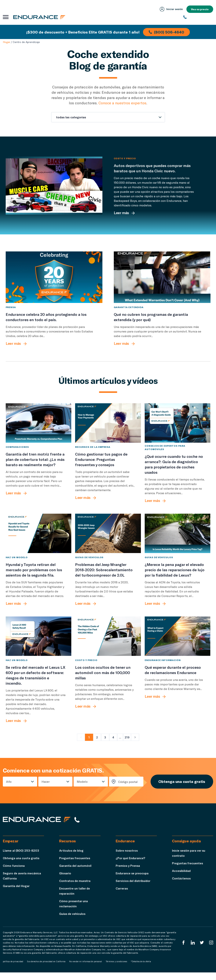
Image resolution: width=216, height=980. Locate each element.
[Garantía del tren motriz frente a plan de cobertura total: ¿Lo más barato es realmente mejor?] (39, 430)
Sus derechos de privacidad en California (46, 969)
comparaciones (17, 453)
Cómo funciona (14, 873)
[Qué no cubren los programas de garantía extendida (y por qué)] (162, 280)
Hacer (45, 788)
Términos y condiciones (116, 969)
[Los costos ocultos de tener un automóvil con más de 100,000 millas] (108, 643)
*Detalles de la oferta (141, 969)
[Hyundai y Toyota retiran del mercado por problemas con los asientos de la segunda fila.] (39, 540)
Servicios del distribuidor (134, 888)
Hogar (6, 42)
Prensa (11, 314)
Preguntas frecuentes (75, 866)
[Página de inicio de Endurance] (40, 17)
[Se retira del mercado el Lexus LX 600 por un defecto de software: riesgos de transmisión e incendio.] (39, 643)
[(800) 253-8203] (198, 17)
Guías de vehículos (89, 564)
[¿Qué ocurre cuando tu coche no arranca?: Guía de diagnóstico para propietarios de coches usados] (178, 430)
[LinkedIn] (192, 950)
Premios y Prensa (128, 873)
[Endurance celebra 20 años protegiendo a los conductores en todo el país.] (54, 280)
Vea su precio (200, 9)
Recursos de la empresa (93, 453)
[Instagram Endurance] (211, 950)
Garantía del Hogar (16, 893)
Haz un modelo (17, 564)
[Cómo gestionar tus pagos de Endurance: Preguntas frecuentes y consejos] (108, 430)
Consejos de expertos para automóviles (165, 454)
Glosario (65, 881)
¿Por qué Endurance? (131, 866)
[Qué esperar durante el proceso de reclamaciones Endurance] (178, 643)
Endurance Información (163, 666)
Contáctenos (182, 886)
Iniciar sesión (171, 9)
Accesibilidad (182, 878)
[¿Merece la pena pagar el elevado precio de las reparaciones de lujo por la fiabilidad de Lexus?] (178, 540)
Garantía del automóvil (75, 873)
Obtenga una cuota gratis (181, 788)
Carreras (122, 896)
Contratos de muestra (75, 888)
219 (127, 744)
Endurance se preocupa (133, 881)
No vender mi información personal (86, 969)
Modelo (82, 788)
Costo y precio (125, 158)
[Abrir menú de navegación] (6, 17)
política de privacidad (13, 969)
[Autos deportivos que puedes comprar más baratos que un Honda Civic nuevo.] (54, 186)
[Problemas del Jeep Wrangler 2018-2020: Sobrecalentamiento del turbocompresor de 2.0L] (108, 540)
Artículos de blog (72, 858)
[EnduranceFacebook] (183, 950)
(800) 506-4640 (167, 32)
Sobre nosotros (127, 858)
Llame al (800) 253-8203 (21, 858)
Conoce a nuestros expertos (122, 103)
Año (9, 788)
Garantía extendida (129, 314)
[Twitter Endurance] (202, 950)
